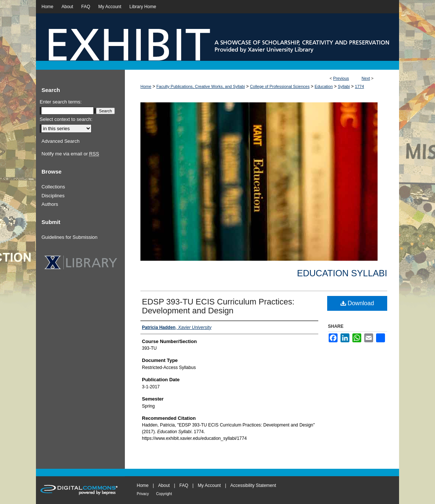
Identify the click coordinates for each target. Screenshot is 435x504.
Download (357, 303)
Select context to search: (66, 119)
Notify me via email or (70, 154)
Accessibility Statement (253, 485)
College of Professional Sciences (280, 86)
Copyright (164, 494)
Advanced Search (61, 141)
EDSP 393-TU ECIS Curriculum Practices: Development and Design (218, 306)
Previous (341, 78)
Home (146, 86)
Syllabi (344, 86)
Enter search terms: (61, 102)
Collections (53, 187)
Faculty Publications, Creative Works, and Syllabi (201, 86)
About (164, 485)
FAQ (184, 485)
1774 (359, 86)
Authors (50, 204)
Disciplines (53, 196)
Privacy (143, 494)
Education (324, 86)
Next (366, 78)
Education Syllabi (342, 273)
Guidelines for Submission (69, 237)
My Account (209, 485)
